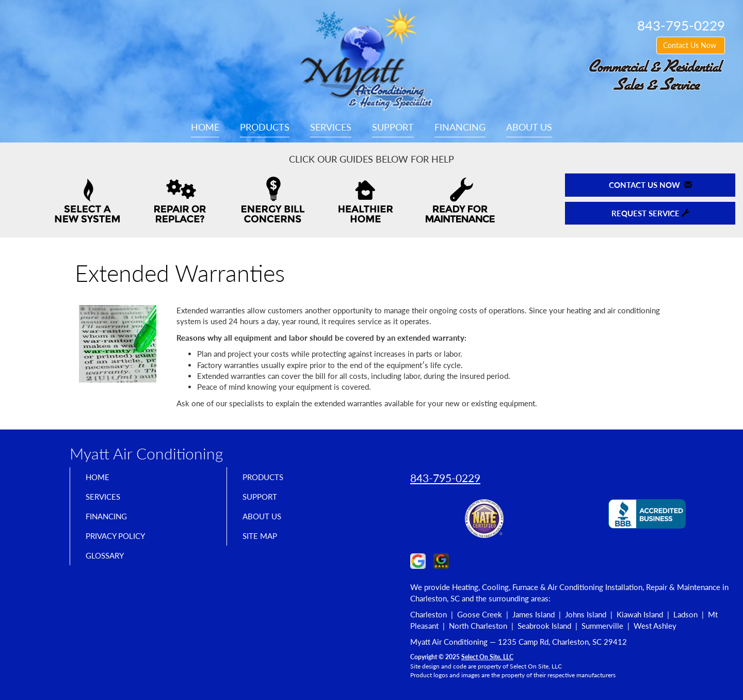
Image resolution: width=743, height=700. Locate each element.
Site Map (263, 543)
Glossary (109, 565)
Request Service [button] (650, 213)
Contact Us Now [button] (691, 45)
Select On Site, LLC (487, 657)
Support (393, 127)
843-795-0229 (445, 478)
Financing (460, 127)
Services (331, 127)
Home (205, 127)
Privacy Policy (122, 543)
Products (265, 127)
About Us (529, 127)
